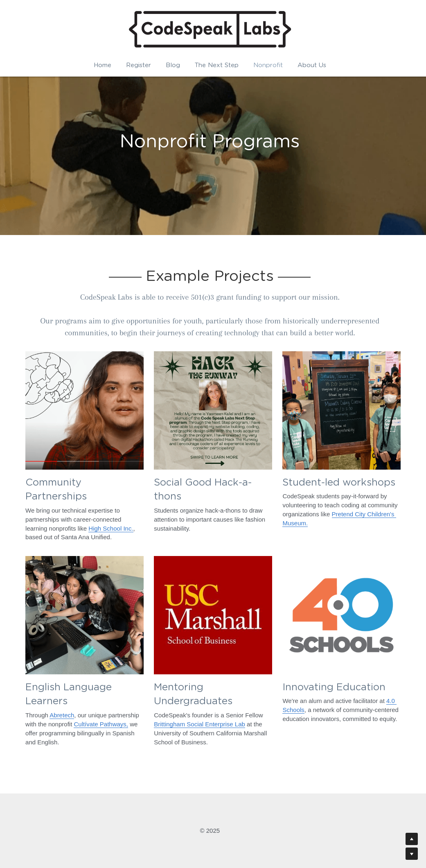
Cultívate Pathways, (101, 724)
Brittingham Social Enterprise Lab (199, 724)
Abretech (62, 715)
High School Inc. (111, 528)
